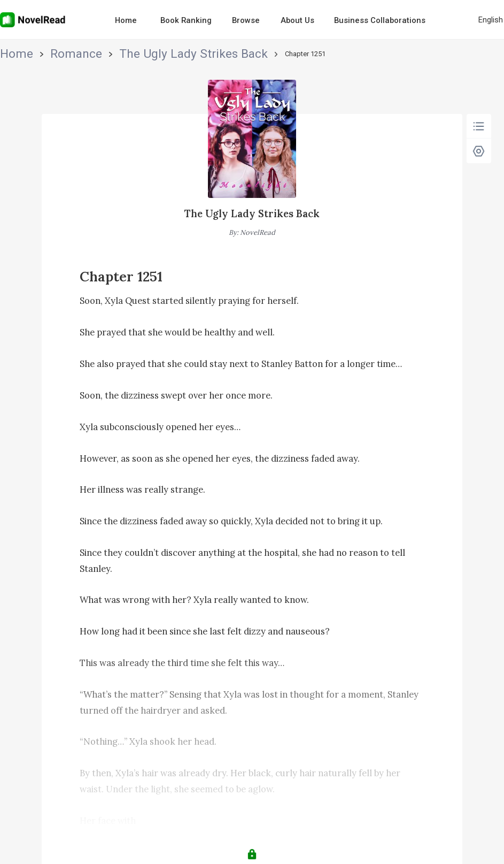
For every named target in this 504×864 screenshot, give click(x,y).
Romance (45, 54)
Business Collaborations (380, 20)
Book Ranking (186, 20)
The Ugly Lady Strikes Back (112, 54)
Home (126, 20)
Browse (246, 20)
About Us (297, 20)
